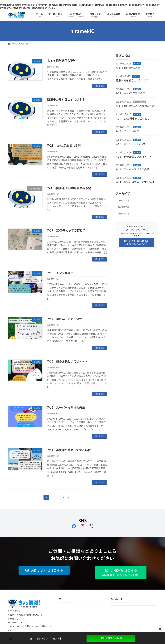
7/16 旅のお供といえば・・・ (68, 361)
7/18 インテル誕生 (60, 273)
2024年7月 (123, 207)
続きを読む (100, 86)
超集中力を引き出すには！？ (66, 99)
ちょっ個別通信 (140, 102)
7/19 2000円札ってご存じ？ (66, 230)
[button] (44, 570)
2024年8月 (123, 201)
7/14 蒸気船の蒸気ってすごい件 (69, 450)
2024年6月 (123, 214)
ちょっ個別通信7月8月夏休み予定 (69, 188)
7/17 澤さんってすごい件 (65, 319)
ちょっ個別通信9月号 (61, 61)
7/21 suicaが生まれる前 (64, 145)
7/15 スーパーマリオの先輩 (66, 407)
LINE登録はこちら (111, 638)
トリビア (137, 64)
